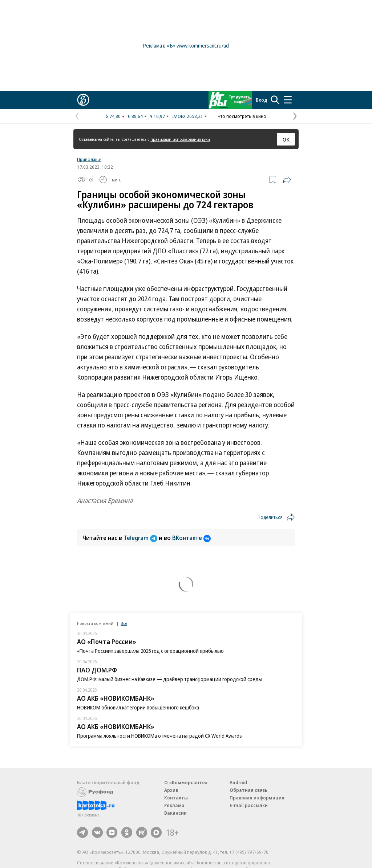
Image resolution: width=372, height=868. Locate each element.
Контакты (176, 798)
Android (238, 782)
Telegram (141, 538)
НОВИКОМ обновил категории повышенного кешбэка (138, 707)
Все (124, 623)
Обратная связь (248, 790)
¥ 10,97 (157, 116)
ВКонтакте (191, 538)
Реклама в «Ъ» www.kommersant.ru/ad (186, 46)
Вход (262, 100)
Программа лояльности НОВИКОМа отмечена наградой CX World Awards (159, 736)
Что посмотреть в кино (242, 116)
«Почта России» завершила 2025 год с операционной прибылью (150, 651)
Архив (171, 790)
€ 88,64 (135, 116)
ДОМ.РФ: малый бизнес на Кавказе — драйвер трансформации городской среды (170, 679)
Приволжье (89, 159)
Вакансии (175, 813)
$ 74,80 (113, 116)
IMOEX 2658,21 (188, 116)
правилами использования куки (180, 139)
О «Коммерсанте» (186, 782)
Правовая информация (257, 798)
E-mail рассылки (249, 805)
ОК (286, 139)
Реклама (174, 805)
